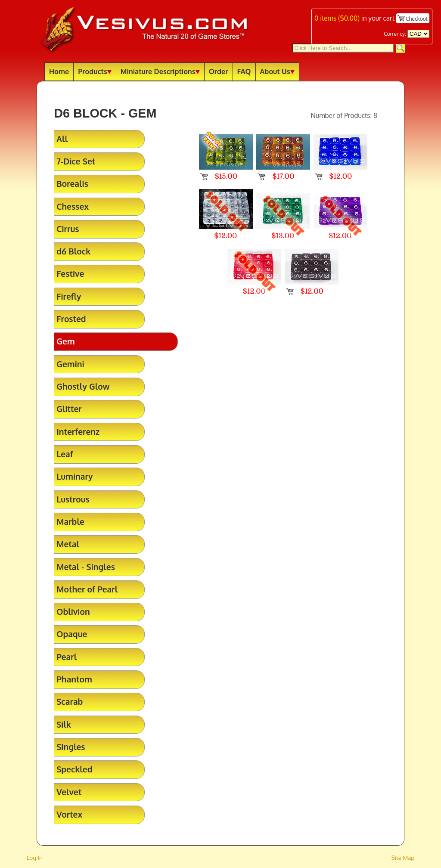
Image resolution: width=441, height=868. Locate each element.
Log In (35, 857)
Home (59, 71)
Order (219, 71)
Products (95, 71)
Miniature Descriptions (160, 71)
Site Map (403, 857)
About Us (277, 71)
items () (337, 18)
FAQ (244, 71)
